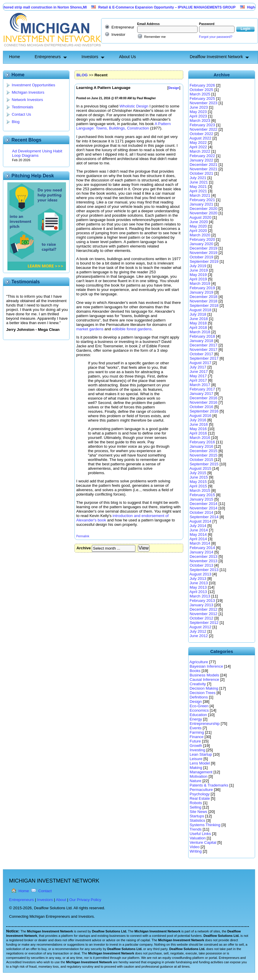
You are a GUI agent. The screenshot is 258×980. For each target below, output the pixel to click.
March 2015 (200, 490)
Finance (197, 737)
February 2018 (202, 336)
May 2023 (198, 112)
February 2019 (202, 288)
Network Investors (27, 100)
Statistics (197, 820)
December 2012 (204, 609)
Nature (196, 781)
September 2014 (204, 517)
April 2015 (198, 486)
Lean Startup (201, 754)
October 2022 (202, 134)
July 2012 (198, 631)
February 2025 (202, 98)
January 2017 (202, 394)
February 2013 (202, 601)
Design (196, 702)
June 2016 (199, 424)
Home (15, 57)
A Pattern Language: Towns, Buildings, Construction (123, 126)
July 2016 (198, 420)
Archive (84, 548)
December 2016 (204, 398)
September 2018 (204, 305)
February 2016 (202, 442)
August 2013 (200, 574)
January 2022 (202, 160)
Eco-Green (199, 706)
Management (201, 772)
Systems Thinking (205, 825)
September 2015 (204, 464)
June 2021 (199, 182)
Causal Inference (204, 680)
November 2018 (204, 301)
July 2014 (198, 526)
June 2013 (199, 583)
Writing (196, 851)
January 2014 (202, 552)
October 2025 (202, 90)
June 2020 (199, 222)
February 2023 (202, 125)
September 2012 (204, 623)
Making (196, 768)
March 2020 (200, 235)
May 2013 (198, 587)
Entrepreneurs (48, 57)
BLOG (82, 75)
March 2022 (200, 151)
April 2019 (198, 279)
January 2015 (202, 499)
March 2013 (200, 596)
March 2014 (200, 543)
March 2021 (200, 195)
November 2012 (204, 614)
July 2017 (198, 367)
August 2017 (200, 363)
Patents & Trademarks (209, 785)
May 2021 (198, 187)
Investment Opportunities (33, 85)
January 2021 (202, 204)
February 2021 (202, 200)
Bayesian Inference (206, 666)
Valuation (198, 838)
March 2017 (200, 385)
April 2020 (198, 231)
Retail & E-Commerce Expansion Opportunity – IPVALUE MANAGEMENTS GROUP (171, 7)
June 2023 (199, 107)
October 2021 (202, 173)
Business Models (204, 675)
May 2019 (198, 275)
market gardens (90, 329)
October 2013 (202, 565)
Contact (45, 891)
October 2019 (202, 257)
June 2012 (199, 636)
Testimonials (22, 107)
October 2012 (202, 618)
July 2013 (198, 579)
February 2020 (202, 239)
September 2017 (204, 358)
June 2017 (199, 372)
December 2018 (204, 297)
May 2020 (198, 226)
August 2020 (200, 217)
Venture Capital (203, 842)
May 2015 (198, 482)
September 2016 (204, 411)
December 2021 (204, 165)
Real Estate (200, 798)
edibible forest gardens (132, 329)
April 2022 (198, 147)
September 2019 (204, 261)
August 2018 (200, 310)
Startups (197, 816)
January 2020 (202, 244)
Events (196, 728)
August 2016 (200, 416)
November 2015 (204, 455)
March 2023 (200, 121)
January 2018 (202, 341)
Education (198, 715)
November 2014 (204, 508)
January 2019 (202, 292)
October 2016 (202, 407)
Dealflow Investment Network (216, 57)
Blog (16, 122)
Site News (198, 812)
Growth (196, 746)
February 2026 (202, 85)
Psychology (200, 794)
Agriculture (199, 662)
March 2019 (200, 283)
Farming (197, 732)
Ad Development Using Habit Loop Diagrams (37, 153)
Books (195, 671)
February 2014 (202, 548)
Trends (195, 829)
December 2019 (204, 248)
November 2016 (204, 402)
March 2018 (200, 332)
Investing (197, 750)
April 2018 (198, 327)
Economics (199, 710)
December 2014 (204, 504)
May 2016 (198, 429)
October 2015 (202, 460)
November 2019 (204, 253)
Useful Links (200, 834)
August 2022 (200, 138)
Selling (196, 807)
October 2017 (202, 354)
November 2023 (204, 103)
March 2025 (200, 94)
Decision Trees (203, 693)
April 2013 (198, 592)
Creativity (198, 684)
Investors (90, 57)
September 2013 (204, 570)
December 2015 (204, 451)
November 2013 (204, 561)
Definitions (199, 697)
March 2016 (200, 438)
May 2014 (198, 534)
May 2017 (198, 376)
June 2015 (199, 477)
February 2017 (202, 389)
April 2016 (198, 433)
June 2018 (199, 319)
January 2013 (202, 605)
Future (195, 741)
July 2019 (198, 266)
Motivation (199, 776)
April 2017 (198, 380)
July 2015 (198, 473)
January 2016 (202, 446)
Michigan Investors (28, 92)
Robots (196, 803)
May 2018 (198, 323)
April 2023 (198, 116)
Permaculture (201, 790)
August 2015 (200, 468)
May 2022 (198, 143)
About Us (128, 57)
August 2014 (200, 521)
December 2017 (204, 345)
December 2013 (204, 556)
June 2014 (199, 530)
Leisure (196, 759)
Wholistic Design (134, 106)
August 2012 (200, 627)
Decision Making (204, 688)
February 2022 (202, 156)
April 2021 (198, 191)
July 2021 (198, 178)
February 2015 (202, 495)
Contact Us (21, 114)
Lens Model (200, 763)
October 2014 (202, 512)
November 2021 (204, 169)
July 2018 (198, 314)
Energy (196, 719)
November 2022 (204, 129)
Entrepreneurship (205, 724)
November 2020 (204, 213)
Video (195, 847)
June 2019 (199, 270)
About (61, 900)
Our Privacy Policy (85, 900)
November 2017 (204, 350)
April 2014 (198, 539)
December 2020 (204, 209)
